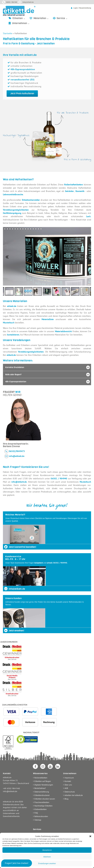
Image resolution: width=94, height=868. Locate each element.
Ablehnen (47, 857)
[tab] (47, 367)
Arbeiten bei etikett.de (74, 795)
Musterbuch (85, 482)
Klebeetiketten (41, 809)
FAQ (36, 813)
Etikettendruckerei (42, 795)
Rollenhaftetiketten (74, 185)
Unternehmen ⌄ (21, 23)
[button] (90, 836)
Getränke (69, 191)
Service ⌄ (62, 18)
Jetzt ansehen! (14, 631)
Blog (66, 799)
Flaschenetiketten (42, 802)
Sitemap (38, 820)
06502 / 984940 (59, 479)
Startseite (8, 33)
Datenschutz (70, 792)
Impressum (69, 778)
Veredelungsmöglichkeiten (16, 210)
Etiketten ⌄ (19, 18)
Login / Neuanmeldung (82, 8)
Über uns (68, 785)
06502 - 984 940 (12, 2)
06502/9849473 (17, 451)
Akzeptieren (47, 850)
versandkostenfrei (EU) (23, 80)
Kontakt (68, 781)
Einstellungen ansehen (47, 863)
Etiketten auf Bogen (43, 781)
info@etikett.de (28, 2)
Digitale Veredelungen (44, 785)
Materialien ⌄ (41, 18)
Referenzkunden (41, 816)
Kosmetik (80, 191)
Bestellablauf (40, 788)
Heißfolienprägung (12, 213)
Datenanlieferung (42, 792)
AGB (66, 788)
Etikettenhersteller (31, 200)
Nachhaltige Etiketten (43, 806)
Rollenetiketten (41, 778)
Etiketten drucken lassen (45, 799)
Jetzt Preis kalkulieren (22, 93)
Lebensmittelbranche (13, 194)
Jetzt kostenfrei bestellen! (20, 547)
